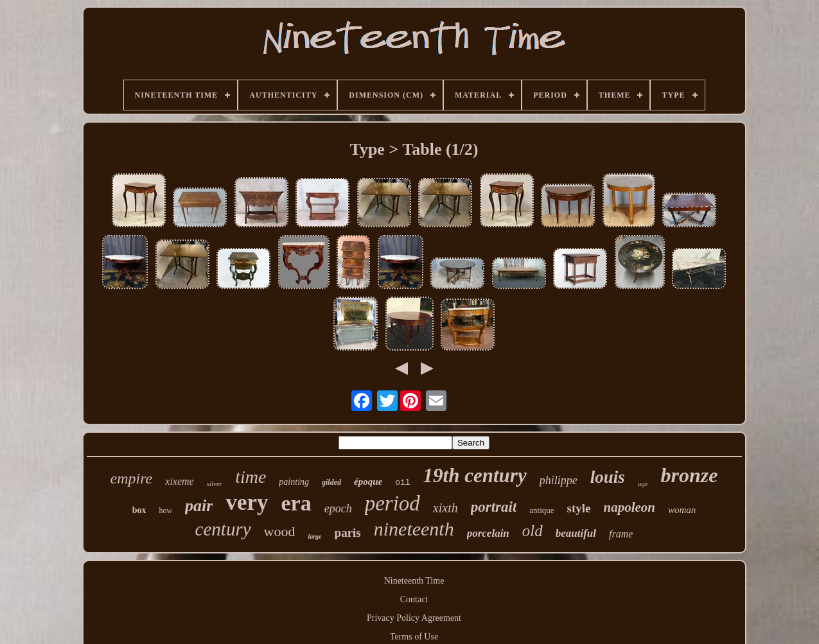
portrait (494, 507)
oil (402, 483)
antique (542, 510)
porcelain (488, 533)
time (251, 477)
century (223, 529)
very (247, 502)
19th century (475, 475)
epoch (338, 509)
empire (132, 478)
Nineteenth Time (414, 581)
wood (280, 531)
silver (215, 483)
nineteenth (414, 529)
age (643, 483)
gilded (331, 482)
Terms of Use (414, 637)
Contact (414, 599)
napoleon (630, 507)
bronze (690, 475)
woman (682, 510)
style (579, 508)
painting (294, 482)
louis (608, 477)
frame (621, 534)
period (392, 503)
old (533, 531)
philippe (559, 480)
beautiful (576, 533)
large (314, 536)
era (296, 503)
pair (199, 506)
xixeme (179, 481)
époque (368, 482)
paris (348, 533)
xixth (445, 508)
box (139, 510)
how (165, 510)
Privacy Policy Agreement (414, 618)
